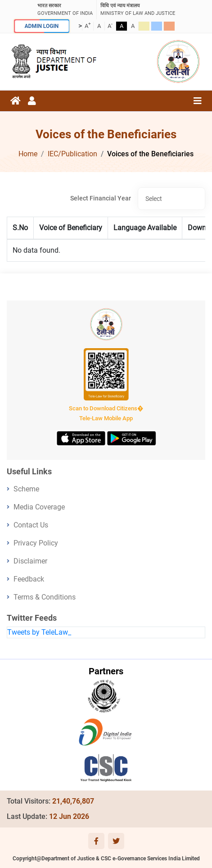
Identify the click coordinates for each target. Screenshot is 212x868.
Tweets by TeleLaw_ (39, 632)
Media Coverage (39, 507)
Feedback (29, 579)
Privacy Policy (36, 543)
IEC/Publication (72, 154)
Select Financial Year (101, 198)
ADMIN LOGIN (41, 26)
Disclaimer (30, 561)
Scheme (26, 489)
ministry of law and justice (138, 9)
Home (28, 154)
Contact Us (31, 525)
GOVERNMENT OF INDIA (65, 9)
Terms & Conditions (45, 597)
